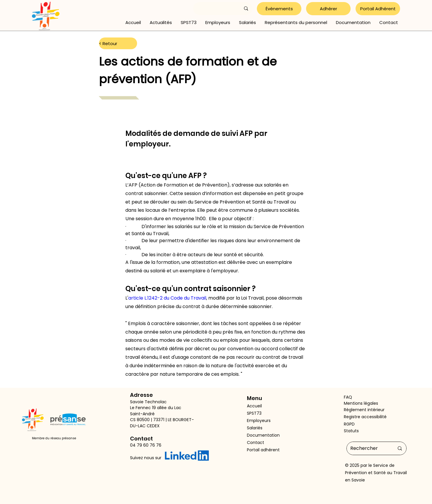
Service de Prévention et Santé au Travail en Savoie (376, 473)
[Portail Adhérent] (378, 9)
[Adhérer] (328, 9)
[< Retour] (118, 43)
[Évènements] (279, 9)
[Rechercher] (368, 448)
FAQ (348, 397)
